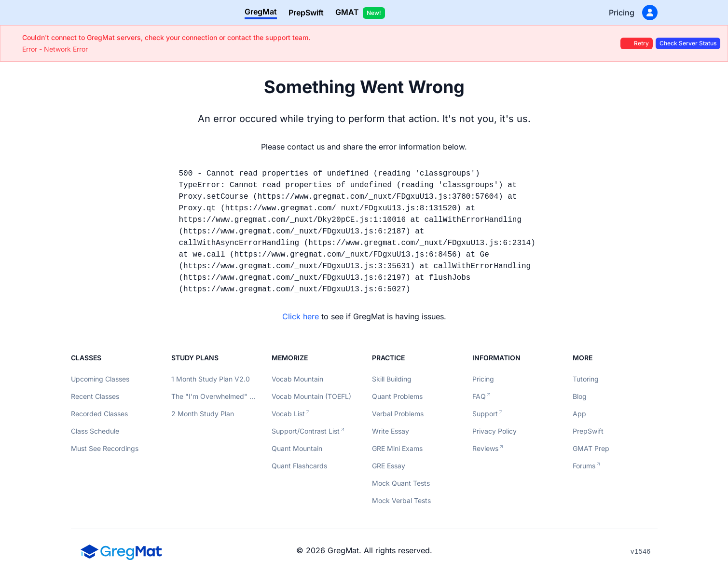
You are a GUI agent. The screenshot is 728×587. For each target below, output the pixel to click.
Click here (301, 316)
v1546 (640, 552)
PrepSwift (306, 13)
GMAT (360, 13)
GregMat (261, 12)
